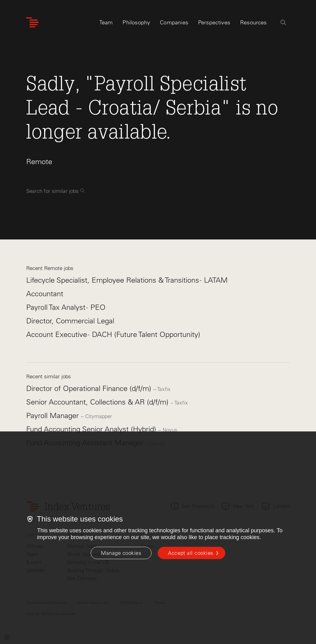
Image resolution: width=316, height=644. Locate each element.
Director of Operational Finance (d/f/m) (90, 388)
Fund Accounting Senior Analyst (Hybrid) (92, 429)
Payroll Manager (54, 415)
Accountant (45, 294)
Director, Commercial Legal (70, 321)
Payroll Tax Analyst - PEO (66, 307)
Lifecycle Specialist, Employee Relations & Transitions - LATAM (127, 280)
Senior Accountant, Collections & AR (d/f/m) (98, 402)
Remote (39, 162)
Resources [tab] (254, 24)
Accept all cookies (191, 553)
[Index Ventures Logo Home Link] (32, 24)
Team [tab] (106, 24)
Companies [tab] (174, 24)
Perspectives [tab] (214, 24)
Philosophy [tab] (136, 24)
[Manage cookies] (121, 553)
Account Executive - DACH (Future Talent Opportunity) (113, 334)
